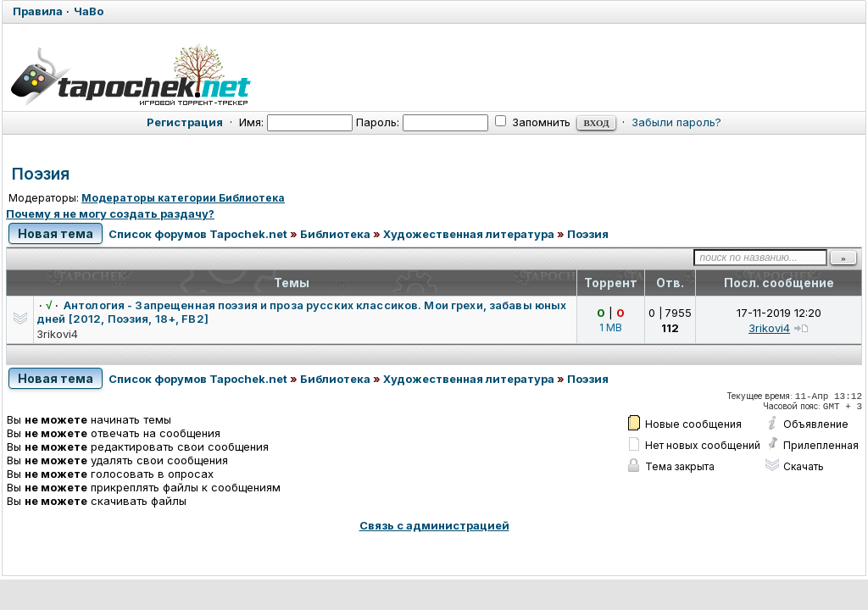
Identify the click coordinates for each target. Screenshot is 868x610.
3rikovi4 (57, 334)
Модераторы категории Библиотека (183, 198)
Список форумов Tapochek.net (198, 234)
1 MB (611, 327)
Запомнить (533, 122)
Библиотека (335, 234)
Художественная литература (469, 234)
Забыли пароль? (676, 122)
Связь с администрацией (434, 525)
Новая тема (56, 233)
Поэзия (41, 174)
